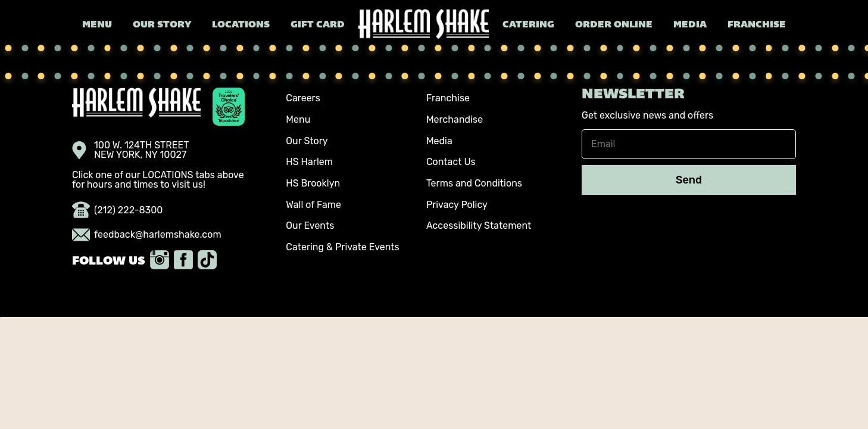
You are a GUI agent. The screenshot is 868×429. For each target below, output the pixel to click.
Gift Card (318, 25)
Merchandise (455, 119)
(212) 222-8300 (118, 210)
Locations (241, 25)
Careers (303, 98)
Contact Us (451, 162)
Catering (528, 25)
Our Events (310, 226)
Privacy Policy (457, 205)
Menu (97, 25)
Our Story (162, 25)
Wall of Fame (313, 205)
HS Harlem (309, 162)
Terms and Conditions (474, 183)
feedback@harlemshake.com (147, 235)
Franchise (757, 25)
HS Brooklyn (313, 183)
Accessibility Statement (479, 226)
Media (690, 25)
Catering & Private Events (342, 247)
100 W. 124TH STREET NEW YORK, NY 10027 (131, 150)
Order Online (614, 25)
